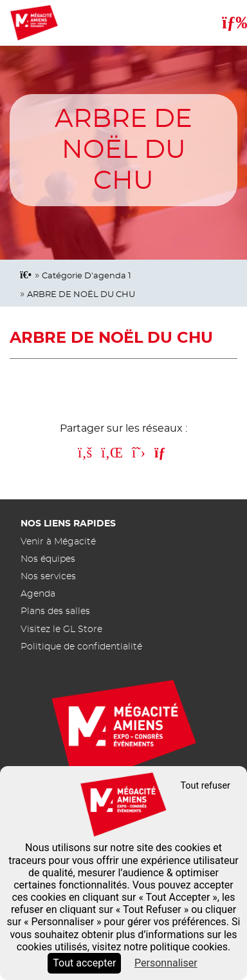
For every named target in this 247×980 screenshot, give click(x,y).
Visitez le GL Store (61, 629)
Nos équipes (48, 559)
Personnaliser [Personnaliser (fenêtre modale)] (166, 963)
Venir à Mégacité (58, 542)
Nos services (48, 576)
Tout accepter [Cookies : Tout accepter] (84, 963)
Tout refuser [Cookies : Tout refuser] (205, 786)
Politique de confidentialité (81, 647)
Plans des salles (55, 611)
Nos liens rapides (68, 524)
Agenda (38, 594)
